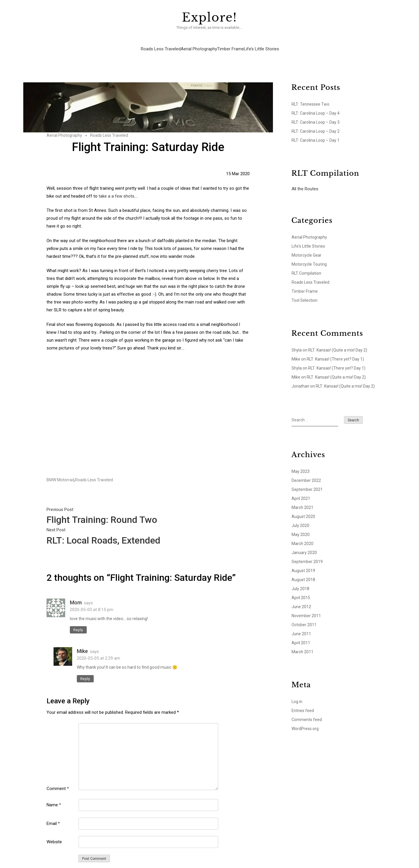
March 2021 (302, 500)
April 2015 (301, 590)
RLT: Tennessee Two (310, 97)
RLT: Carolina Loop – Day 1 (316, 133)
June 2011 (301, 626)
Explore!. (179, 865)
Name (54, 797)
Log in (297, 694)
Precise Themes (267, 865)
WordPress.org (305, 721)
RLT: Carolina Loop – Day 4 (316, 106)
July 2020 (300, 518)
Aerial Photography (199, 43)
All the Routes (305, 181)
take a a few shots (117, 189)
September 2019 (307, 554)
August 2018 (303, 572)
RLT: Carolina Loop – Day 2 (316, 124)
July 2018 (300, 581)
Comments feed (307, 712)
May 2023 (301, 464)
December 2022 (306, 473)
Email (53, 816)
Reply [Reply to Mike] (85, 671)
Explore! (210, 17)
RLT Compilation (306, 266)
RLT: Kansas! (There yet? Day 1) (335, 352)
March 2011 (302, 644)
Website (54, 834)
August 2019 (303, 563)
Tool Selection (305, 293)
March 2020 (302, 536)
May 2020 (301, 527)
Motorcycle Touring (309, 257)
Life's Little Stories (308, 239)
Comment (58, 781)
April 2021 (301, 491)
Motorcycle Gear (307, 248)
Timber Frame (230, 43)
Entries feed (303, 703)
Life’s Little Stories (261, 43)
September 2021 (307, 482)
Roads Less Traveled (160, 43)
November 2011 (306, 608)
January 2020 (304, 545)
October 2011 (304, 617)
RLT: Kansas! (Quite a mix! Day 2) (338, 342)
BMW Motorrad (60, 472)
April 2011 (301, 635)
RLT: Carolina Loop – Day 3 (316, 115)
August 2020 (303, 509)
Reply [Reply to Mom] (78, 622)
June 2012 (301, 599)
